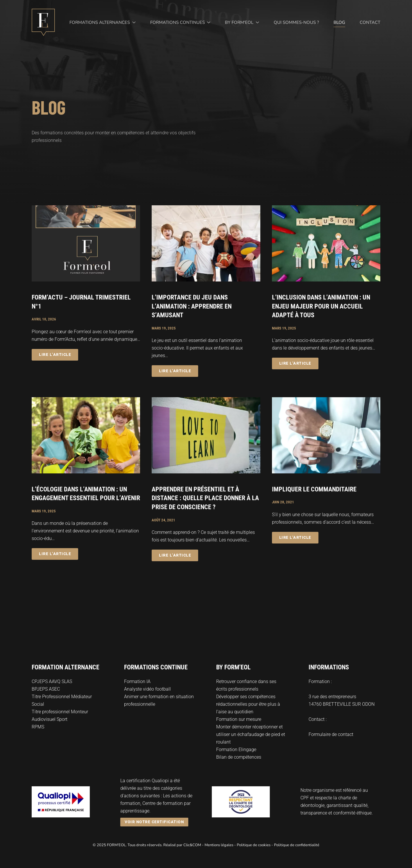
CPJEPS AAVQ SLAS (52, 681)
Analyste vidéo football (147, 689)
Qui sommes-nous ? (296, 22)
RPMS (38, 727)
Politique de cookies (254, 845)
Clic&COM (192, 845)
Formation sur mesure (239, 719)
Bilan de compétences (239, 757)
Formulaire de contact (331, 734)
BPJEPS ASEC (46, 689)
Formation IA (137, 681)
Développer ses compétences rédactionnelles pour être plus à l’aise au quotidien (248, 704)
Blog (339, 22)
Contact (370, 22)
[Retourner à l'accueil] (43, 22)
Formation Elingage (236, 750)
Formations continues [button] (180, 22)
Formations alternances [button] (103, 22)
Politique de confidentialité (297, 845)
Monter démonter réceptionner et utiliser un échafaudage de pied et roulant (251, 734)
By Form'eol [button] (242, 22)
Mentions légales (219, 845)
